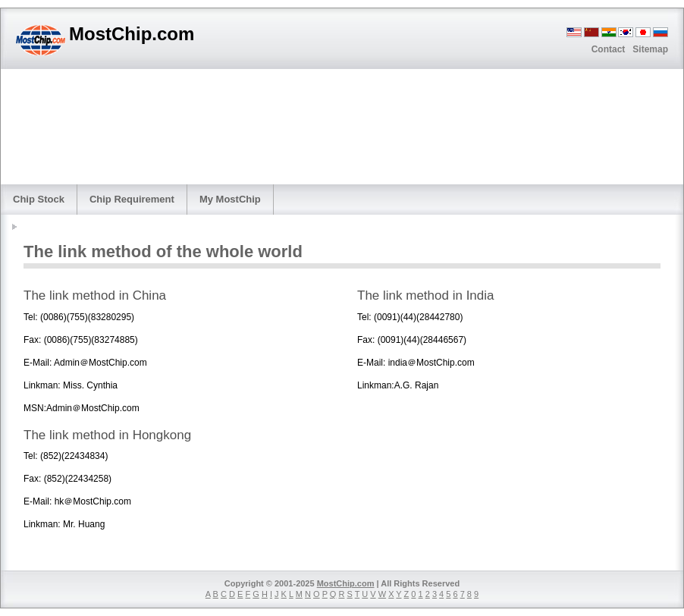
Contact (609, 49)
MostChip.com (346, 583)
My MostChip (230, 199)
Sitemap (650, 49)
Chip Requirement (132, 199)
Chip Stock (39, 199)
